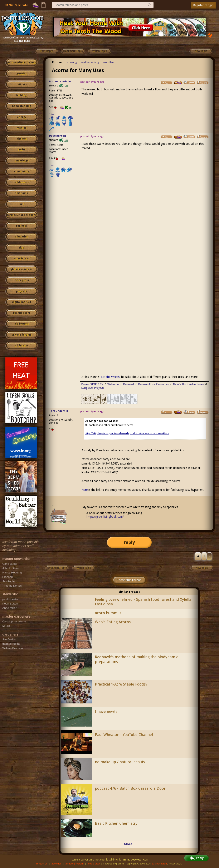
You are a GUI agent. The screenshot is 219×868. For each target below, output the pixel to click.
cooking (72, 62)
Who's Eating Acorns (113, 622)
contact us (42, 864)
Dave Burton (57, 136)
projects (21, 291)
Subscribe (22, 5)
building (21, 95)
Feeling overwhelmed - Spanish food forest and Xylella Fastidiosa (143, 602)
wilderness (21, 182)
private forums (21, 335)
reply (129, 542)
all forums (22, 346)
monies (21, 128)
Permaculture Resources (153, 384)
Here (85, 490)
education (22, 237)
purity (22, 150)
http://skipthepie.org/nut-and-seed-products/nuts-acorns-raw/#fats (127, 433)
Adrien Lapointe (60, 81)
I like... (53, 114)
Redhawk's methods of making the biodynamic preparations (136, 659)
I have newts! (107, 711)
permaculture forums (22, 62)
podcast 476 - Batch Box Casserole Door (130, 788)
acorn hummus (108, 613)
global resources (21, 269)
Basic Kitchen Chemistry (116, 823)
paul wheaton (159, 864)
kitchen (21, 139)
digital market (22, 302)
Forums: (58, 62)
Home (9, 5)
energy (22, 117)
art (21, 204)
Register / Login (203, 5)
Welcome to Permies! (121, 384)
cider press (22, 280)
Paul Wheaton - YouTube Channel (124, 735)
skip (21, 248)
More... (129, 844)
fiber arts (21, 193)
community (22, 171)
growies (22, 74)
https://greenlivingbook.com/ (105, 517)
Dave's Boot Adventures (188, 384)
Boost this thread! (129, 580)
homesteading (22, 106)
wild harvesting (90, 62)
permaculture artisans (22, 215)
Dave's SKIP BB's (92, 384)
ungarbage (22, 161)
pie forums (21, 324)
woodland (109, 62)
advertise (56, 864)
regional (22, 226)
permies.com (22, 313)
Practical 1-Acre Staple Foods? (121, 684)
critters (22, 84)
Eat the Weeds (110, 377)
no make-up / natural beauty (120, 762)
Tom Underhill (59, 411)
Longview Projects (93, 388)
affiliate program (74, 864)
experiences (22, 259)
